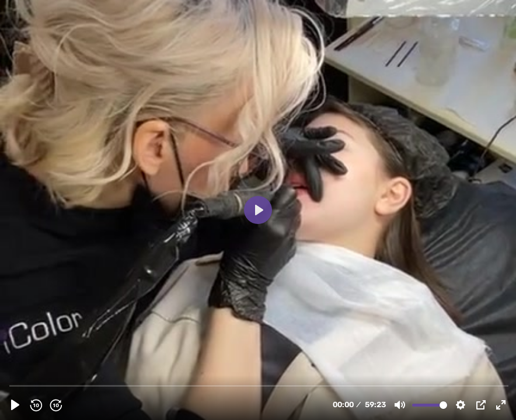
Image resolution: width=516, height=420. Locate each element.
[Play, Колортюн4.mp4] (15, 405)
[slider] (259, 385)
